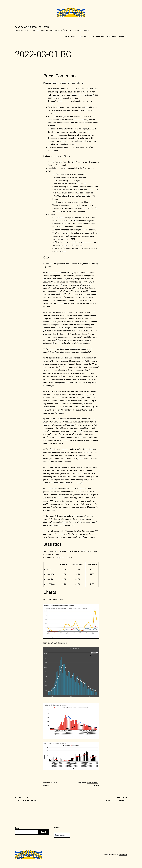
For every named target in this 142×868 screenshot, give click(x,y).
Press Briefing (94, 783)
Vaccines (82, 36)
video (79, 83)
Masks (121, 36)
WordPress (123, 855)
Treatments (112, 36)
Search (17, 828)
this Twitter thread (55, 599)
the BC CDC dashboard (57, 643)
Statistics (96, 785)
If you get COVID (98, 36)
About (74, 36)
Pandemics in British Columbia (32, 27)
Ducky (47, 785)
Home (66, 36)
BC (88, 783)
